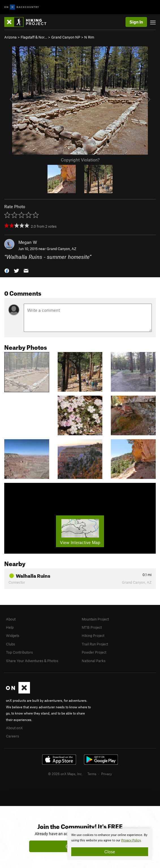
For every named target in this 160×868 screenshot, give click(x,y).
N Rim (89, 37)
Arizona (10, 37)
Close (110, 852)
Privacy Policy (131, 840)
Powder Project (94, 652)
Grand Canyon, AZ (61, 249)
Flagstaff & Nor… (34, 37)
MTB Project (92, 627)
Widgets (13, 635)
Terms (92, 774)
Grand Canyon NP (66, 37)
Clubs (10, 644)
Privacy (107, 774)
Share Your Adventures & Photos (32, 661)
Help (10, 627)
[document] (110, 844)
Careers (12, 736)
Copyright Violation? (80, 160)
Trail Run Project (95, 644)
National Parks (94, 661)
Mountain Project (95, 619)
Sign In (136, 22)
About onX (14, 728)
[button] (7, 270)
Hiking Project (93, 635)
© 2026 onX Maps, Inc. (65, 774)
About (11, 619)
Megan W (28, 242)
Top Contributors (19, 652)
